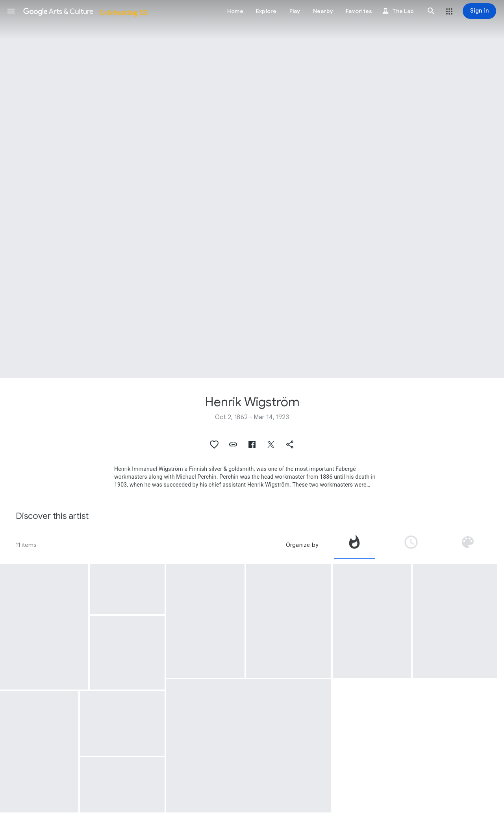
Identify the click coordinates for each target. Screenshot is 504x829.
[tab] (354, 545)
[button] (11, 11)
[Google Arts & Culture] (86, 11)
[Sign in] (479, 11)
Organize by (302, 545)
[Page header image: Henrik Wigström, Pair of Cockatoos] (252, 189)
